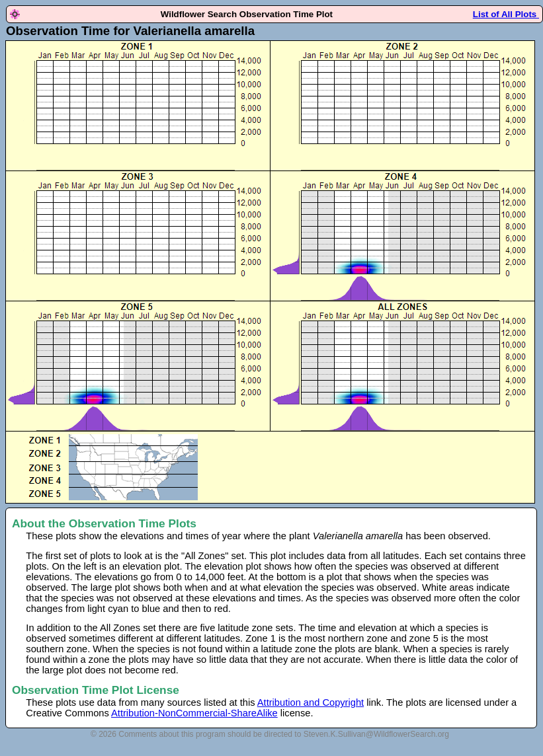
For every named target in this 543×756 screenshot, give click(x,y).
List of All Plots (506, 14)
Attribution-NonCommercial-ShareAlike (194, 713)
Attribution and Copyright (311, 702)
